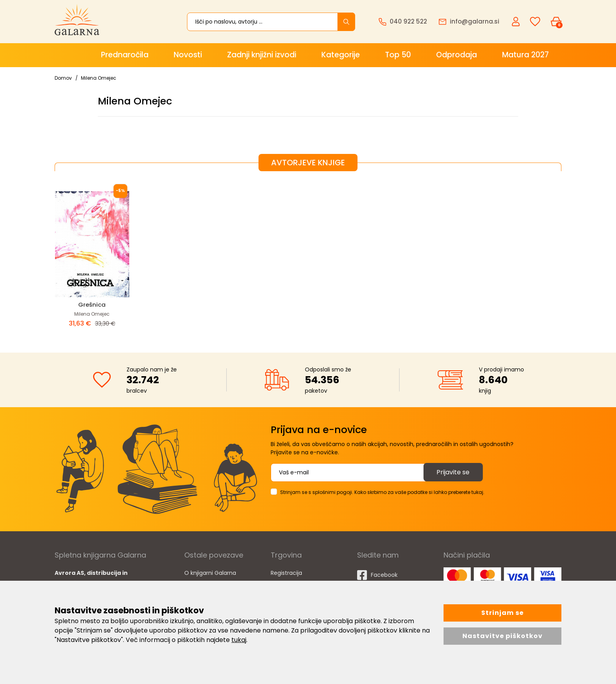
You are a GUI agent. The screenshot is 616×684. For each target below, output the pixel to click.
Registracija (286, 573)
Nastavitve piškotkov (502, 636)
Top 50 (398, 55)
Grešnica (92, 305)
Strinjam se (502, 613)
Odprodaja (456, 55)
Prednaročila (125, 55)
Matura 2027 (525, 55)
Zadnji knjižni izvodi (262, 55)
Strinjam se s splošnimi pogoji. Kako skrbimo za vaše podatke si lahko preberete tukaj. (382, 492)
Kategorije (341, 55)
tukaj (239, 640)
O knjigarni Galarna (210, 573)
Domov (63, 78)
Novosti (188, 55)
